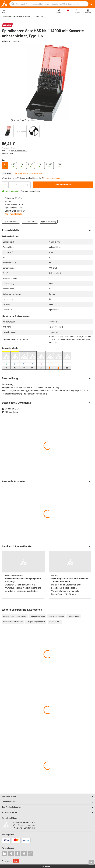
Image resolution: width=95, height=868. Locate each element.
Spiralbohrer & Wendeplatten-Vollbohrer (16, 16)
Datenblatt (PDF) (11, 409)
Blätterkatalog (49, 222)
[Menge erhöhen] (27, 185)
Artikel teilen (30, 222)
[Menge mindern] (5, 185)
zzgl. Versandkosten (19, 151)
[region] (48, 131)
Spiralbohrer (38, 16)
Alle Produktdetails (13, 214)
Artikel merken (11, 222)
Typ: (4, 160)
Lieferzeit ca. (29, 191)
